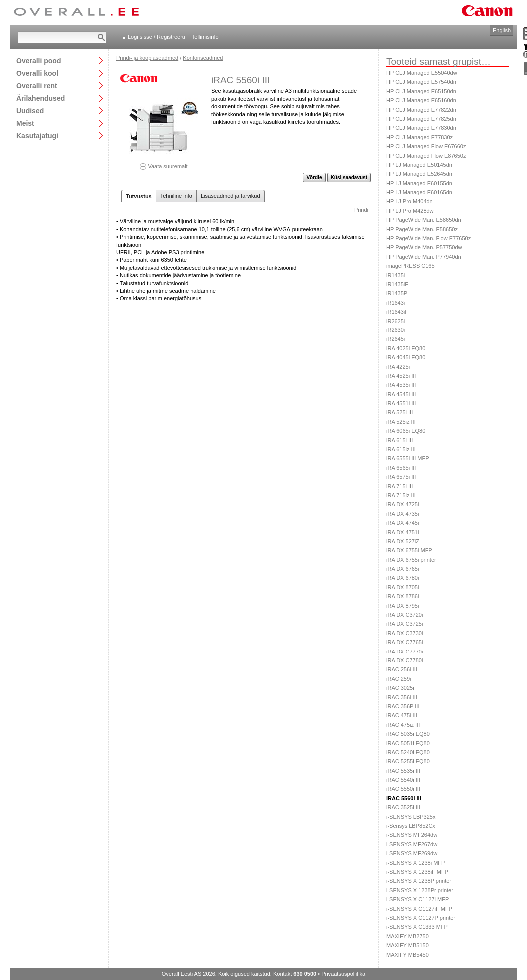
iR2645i (395, 339)
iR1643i (395, 303)
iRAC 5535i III (403, 771)
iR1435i (395, 275)
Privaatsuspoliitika (343, 974)
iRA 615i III (399, 440)
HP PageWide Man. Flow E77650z (428, 238)
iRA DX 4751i (402, 532)
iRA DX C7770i (404, 652)
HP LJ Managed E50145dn (419, 165)
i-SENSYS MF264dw (412, 835)
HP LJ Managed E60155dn (419, 183)
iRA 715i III (399, 486)
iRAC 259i (399, 679)
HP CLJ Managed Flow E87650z (426, 156)
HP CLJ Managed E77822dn (421, 110)
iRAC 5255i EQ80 (408, 761)
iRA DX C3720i (404, 615)
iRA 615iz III (401, 449)
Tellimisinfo (205, 37)
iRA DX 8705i (402, 587)
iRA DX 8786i (402, 596)
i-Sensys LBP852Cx (411, 826)
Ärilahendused (41, 98)
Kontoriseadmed (203, 58)
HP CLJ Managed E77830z (419, 137)
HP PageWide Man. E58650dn (424, 220)
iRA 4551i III (401, 403)
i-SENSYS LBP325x (411, 817)
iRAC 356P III (403, 706)
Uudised (30, 111)
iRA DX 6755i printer (411, 560)
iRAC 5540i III (403, 780)
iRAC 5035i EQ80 (408, 734)
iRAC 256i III (402, 669)
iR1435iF (397, 284)
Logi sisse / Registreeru (157, 37)
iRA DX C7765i (404, 642)
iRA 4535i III (401, 385)
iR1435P (397, 293)
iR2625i (395, 321)
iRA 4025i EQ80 (406, 348)
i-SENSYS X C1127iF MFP (419, 909)
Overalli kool (37, 73)
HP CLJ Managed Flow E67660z (426, 146)
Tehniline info (176, 196)
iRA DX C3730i (404, 633)
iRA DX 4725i (402, 504)
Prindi (361, 210)
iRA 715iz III (401, 495)
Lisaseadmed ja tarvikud (231, 196)
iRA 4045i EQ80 (406, 357)
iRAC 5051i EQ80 (408, 743)
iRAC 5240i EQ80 (408, 752)
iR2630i (395, 330)
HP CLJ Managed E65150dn (421, 91)
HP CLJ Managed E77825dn (421, 119)
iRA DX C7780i (404, 660)
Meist (25, 123)
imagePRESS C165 (410, 266)
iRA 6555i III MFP (408, 458)
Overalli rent (37, 86)
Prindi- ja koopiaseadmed (147, 58)
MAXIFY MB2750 (407, 936)
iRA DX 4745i (402, 523)
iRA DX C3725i (404, 624)
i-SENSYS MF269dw (412, 853)
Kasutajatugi (37, 136)
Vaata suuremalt (164, 163)
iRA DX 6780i (402, 578)
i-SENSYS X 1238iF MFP (417, 872)
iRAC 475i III (402, 715)
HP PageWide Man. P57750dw (424, 247)
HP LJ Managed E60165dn (419, 192)
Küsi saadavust (349, 177)
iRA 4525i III (401, 376)
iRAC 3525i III (403, 807)
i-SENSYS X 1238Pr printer (420, 890)
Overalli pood (39, 61)
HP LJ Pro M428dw (410, 211)
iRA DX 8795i (402, 606)
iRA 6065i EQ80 (406, 431)
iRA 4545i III (401, 394)
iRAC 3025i (400, 688)
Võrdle (314, 177)
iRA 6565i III (401, 468)
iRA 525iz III (401, 422)
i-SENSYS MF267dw (412, 844)
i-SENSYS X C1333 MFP (417, 927)
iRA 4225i (398, 367)
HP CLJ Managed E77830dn (421, 128)
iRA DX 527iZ (403, 541)
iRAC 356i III (402, 697)
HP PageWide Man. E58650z (422, 229)
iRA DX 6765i (402, 569)
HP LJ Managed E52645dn (419, 174)
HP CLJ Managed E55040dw (422, 73)
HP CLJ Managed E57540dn (421, 82)
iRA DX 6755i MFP (409, 550)
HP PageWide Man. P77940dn (424, 257)
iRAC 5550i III (403, 789)
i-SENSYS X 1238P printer (419, 881)
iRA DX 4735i (402, 514)
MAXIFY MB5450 (407, 955)
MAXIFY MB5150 (407, 945)
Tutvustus (139, 196)
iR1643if (396, 312)
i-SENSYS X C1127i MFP (417, 899)
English (502, 30)
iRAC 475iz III (403, 725)
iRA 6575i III (401, 477)
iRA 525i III (399, 412)
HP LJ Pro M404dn (409, 201)
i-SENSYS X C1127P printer (421, 918)
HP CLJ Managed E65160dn (421, 100)
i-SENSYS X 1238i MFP (415, 863)
